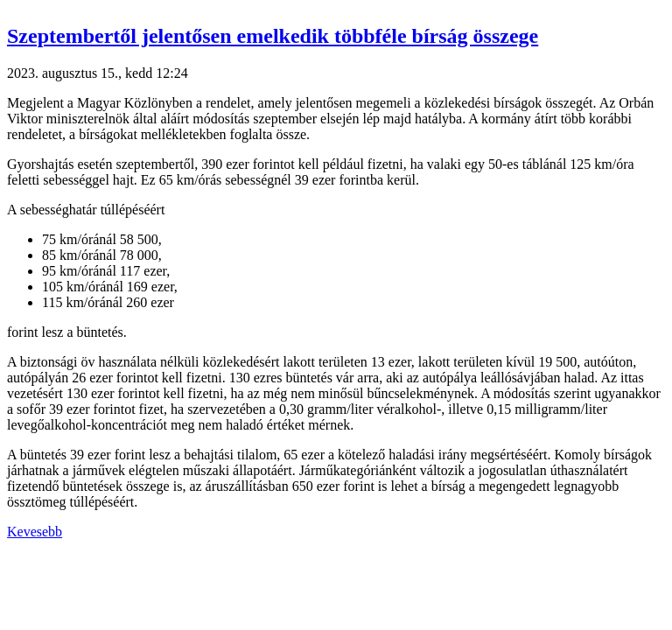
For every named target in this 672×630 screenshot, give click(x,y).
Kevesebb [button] (35, 532)
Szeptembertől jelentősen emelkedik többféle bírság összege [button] (273, 36)
